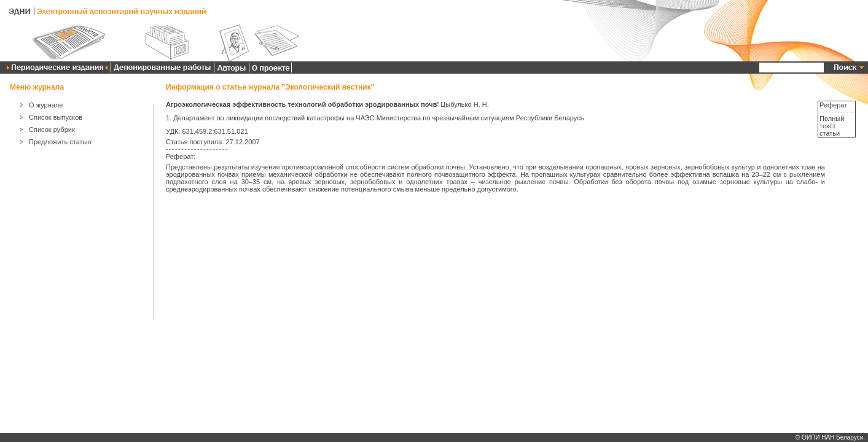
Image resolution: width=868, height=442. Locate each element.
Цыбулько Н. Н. (465, 104)
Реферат (833, 105)
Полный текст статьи (832, 126)
